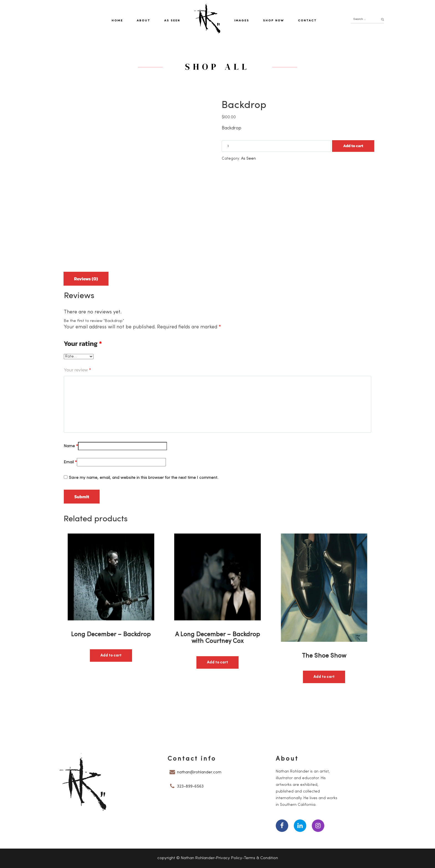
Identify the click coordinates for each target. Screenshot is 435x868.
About (144, 21)
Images (242, 21)
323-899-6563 (190, 787)
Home (117, 21)
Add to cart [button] (111, 656)
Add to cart (353, 146)
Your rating (83, 344)
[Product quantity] (276, 146)
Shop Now (274, 21)
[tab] (86, 277)
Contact (307, 21)
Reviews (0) (86, 279)
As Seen (172, 21)
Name (71, 446)
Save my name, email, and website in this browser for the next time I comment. (144, 478)
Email (70, 462)
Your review (77, 370)
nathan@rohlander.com (199, 772)
